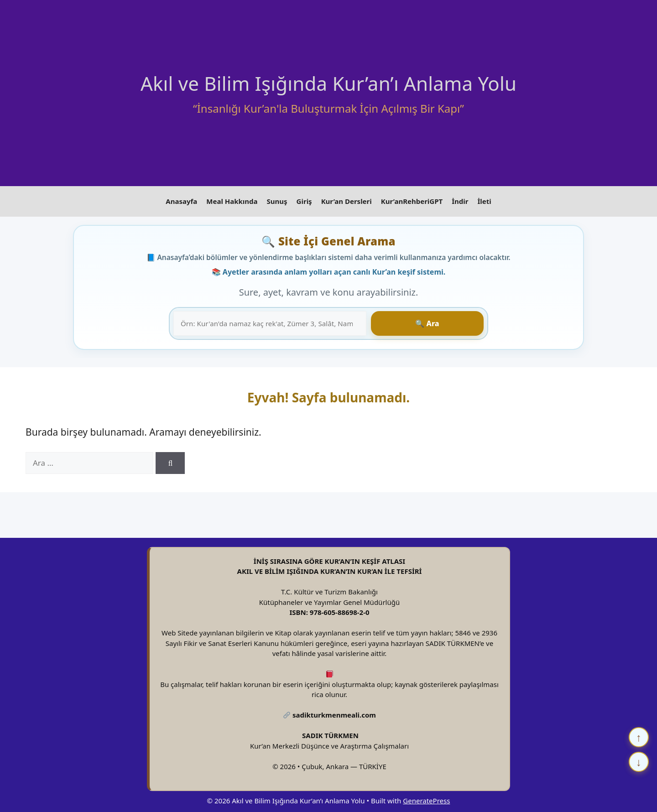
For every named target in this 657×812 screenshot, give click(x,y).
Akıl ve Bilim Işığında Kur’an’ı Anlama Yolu (328, 83)
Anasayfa (181, 200)
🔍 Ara (457, 320)
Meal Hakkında (232, 200)
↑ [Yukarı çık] (639, 737)
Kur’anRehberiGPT (412, 200)
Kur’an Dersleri (347, 200)
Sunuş (277, 200)
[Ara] (170, 460)
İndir (460, 200)
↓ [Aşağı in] (639, 762)
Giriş (304, 200)
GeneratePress (426, 797)
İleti (484, 200)
